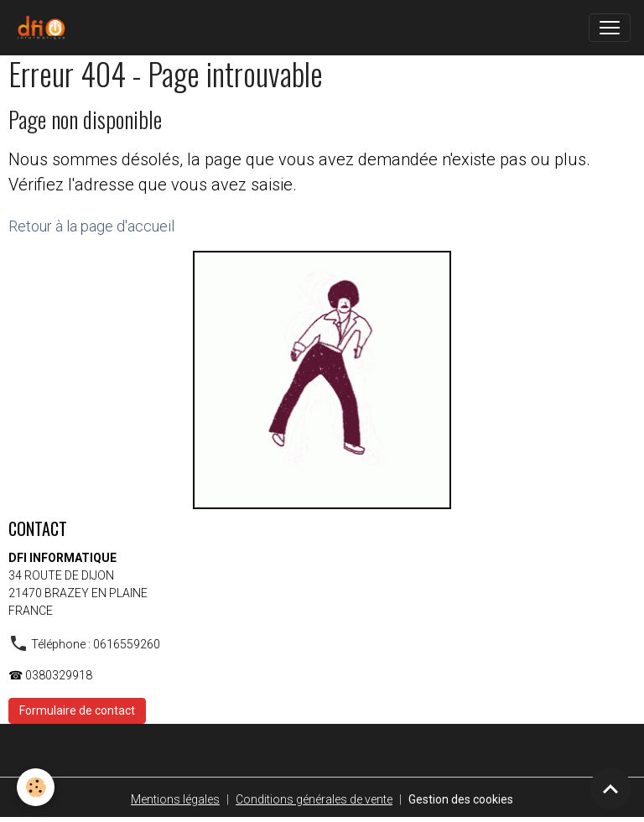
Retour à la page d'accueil (91, 226)
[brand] (44, 28)
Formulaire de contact (77, 710)
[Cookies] (36, 787)
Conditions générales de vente (314, 799)
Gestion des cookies (461, 799)
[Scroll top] (610, 788)
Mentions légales (175, 799)
